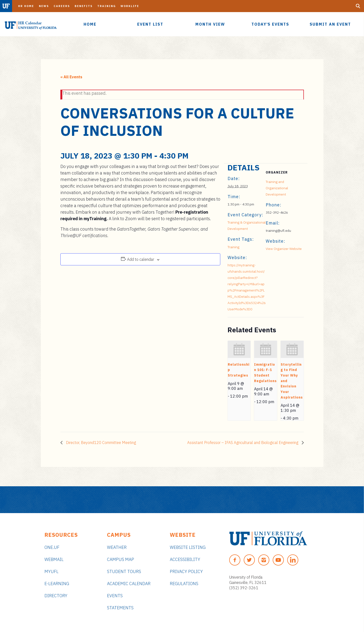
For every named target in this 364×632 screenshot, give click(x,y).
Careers (62, 6)
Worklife (130, 6)
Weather (117, 547)
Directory (56, 596)
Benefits (84, 6)
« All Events (71, 77)
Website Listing (188, 547)
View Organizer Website (284, 249)
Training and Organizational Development (277, 188)
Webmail (54, 559)
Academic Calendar (129, 584)
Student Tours (124, 571)
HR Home (26, 6)
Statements (120, 608)
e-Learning (57, 584)
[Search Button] (358, 6)
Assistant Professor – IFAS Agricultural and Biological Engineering (243, 443)
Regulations (184, 584)
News (44, 6)
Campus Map (121, 559)
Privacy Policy (186, 571)
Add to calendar (141, 259)
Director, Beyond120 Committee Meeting (100, 443)
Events (115, 596)
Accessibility (185, 559)
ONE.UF (52, 547)
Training (107, 6)
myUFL (51, 571)
